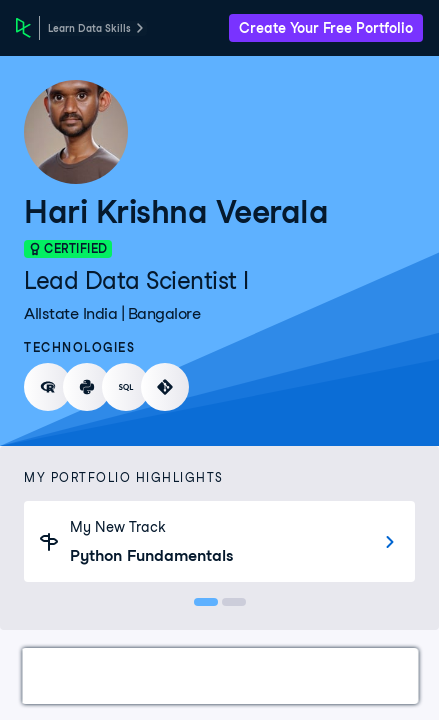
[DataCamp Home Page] (23, 28)
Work (64, 675)
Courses (279, 675)
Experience (383, 675)
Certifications (166, 675)
